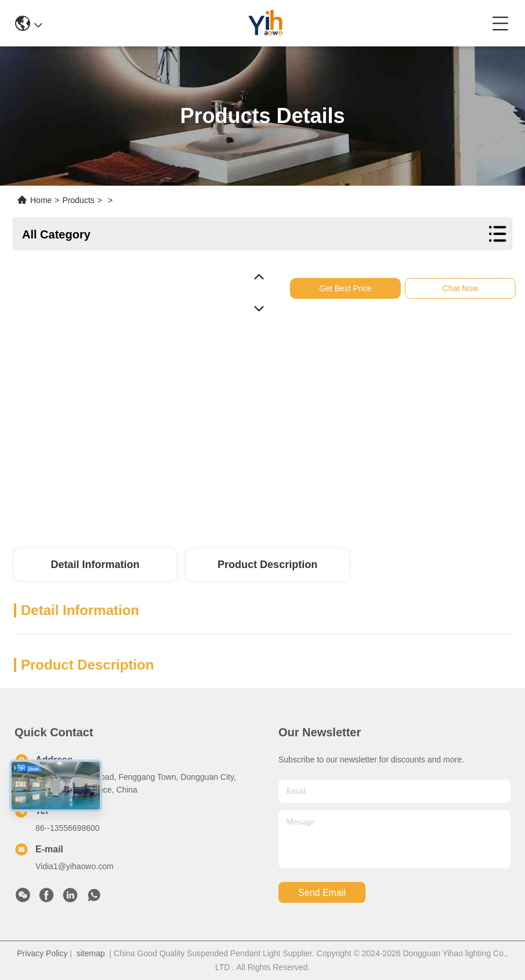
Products (79, 200)
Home (41, 200)
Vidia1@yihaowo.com (75, 866)
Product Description (267, 565)
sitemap (91, 953)
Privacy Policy (42, 953)
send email (322, 893)
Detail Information (95, 565)
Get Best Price (352, 288)
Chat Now (467, 288)
